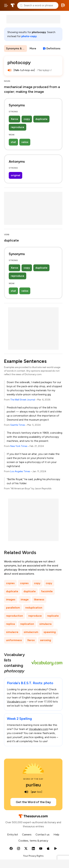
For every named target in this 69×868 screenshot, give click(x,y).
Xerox (14, 119)
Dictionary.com (63, 5)
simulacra (45, 624)
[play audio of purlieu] (26, 792)
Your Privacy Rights (33, 856)
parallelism (13, 608)
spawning (50, 632)
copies (10, 583)
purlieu (33, 785)
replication (27, 624)
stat (13, 142)
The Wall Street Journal (23, 400)
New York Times (19, 446)
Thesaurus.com (13, 5)
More (33, 48)
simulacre (12, 632)
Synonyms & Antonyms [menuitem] (16, 48)
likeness (39, 599)
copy (27, 119)
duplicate (41, 119)
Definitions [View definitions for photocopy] (53, 48)
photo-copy (29, 36)
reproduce (18, 127)
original (15, 175)
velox (25, 142)
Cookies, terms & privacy (33, 841)
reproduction (14, 616)
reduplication (34, 608)
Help (56, 835)
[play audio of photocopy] (9, 70)
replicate (53, 616)
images (11, 599)
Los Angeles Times (20, 471)
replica (10, 624)
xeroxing (46, 640)
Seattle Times (18, 425)
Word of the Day (33, 779)
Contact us (42, 835)
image (25, 599)
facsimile (47, 591)
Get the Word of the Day (33, 802)
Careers (27, 835)
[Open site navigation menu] (6, 5)
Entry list (13, 835)
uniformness (14, 640)
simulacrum (31, 632)
